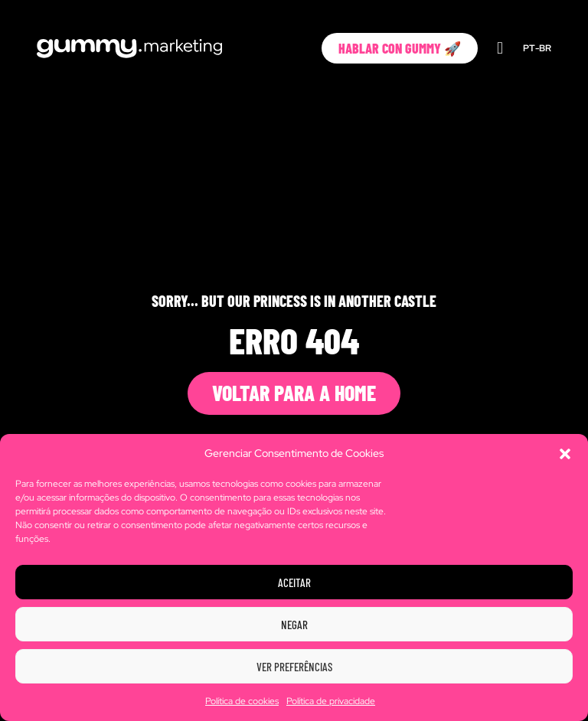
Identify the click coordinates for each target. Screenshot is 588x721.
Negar (294, 625)
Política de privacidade (331, 701)
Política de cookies (242, 701)
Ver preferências (294, 667)
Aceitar (294, 582)
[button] (565, 454)
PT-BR (537, 48)
